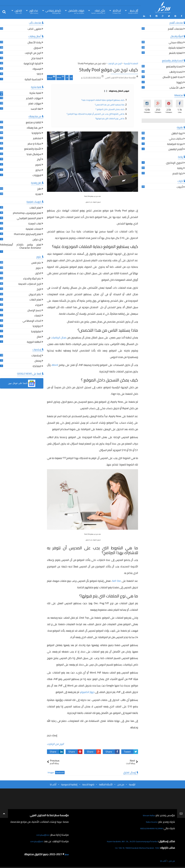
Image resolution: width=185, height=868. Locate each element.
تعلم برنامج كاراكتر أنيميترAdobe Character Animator (21, 246)
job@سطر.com (35, 840)
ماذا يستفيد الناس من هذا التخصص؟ (110, 103)
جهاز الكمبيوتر (87, 691)
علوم (39, 267)
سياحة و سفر (34, 143)
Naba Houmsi (150, 821)
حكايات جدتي (176, 138)
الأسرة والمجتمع (33, 148)
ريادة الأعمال (34, 42)
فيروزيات (37, 175)
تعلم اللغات (35, 207)
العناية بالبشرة (176, 47)
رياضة (180, 167)
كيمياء (38, 315)
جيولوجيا (37, 325)
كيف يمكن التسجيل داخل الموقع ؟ (110, 108)
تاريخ (39, 288)
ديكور (38, 169)
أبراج (39, 159)
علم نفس (36, 262)
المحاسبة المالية (33, 79)
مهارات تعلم (35, 103)
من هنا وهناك (34, 127)
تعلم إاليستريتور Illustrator (28, 233)
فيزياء (38, 304)
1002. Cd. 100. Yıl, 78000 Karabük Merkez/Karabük (132, 847)
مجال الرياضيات (59, 337)
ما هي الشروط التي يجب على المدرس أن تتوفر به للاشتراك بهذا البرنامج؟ (95, 113)
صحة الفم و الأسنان (173, 76)
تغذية (38, 193)
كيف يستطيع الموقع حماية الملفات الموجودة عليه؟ (103, 99)
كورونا (180, 82)
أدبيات (180, 186)
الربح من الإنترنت (55, 743)
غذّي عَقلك (98, 11)
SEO (39, 73)
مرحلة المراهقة (175, 143)
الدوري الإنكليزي (174, 162)
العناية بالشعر (176, 52)
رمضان (38, 360)
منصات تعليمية (33, 228)
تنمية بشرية (35, 92)
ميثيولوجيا (36, 331)
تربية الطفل (177, 133)
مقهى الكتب (34, 28)
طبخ (39, 188)
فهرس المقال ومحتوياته (117, 90)
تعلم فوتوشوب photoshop (27, 212)
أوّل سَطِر (133, 11)
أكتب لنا (53, 783)
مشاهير (37, 138)
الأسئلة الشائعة (106, 783)
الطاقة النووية (34, 341)
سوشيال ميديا (34, 153)
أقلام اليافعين (176, 149)
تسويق (37, 47)
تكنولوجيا (36, 132)
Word (55, 364)
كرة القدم (178, 173)
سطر (66, 853)
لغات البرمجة (35, 223)
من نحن (121, 783)
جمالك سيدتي (176, 42)
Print (60, 76)
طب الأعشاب (176, 87)
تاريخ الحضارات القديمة (30, 283)
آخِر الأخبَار (117, 11)
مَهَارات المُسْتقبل (76, 11)
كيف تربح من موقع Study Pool (109, 69)
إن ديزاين (37, 239)
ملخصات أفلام (175, 28)
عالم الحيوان (35, 294)
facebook (60, 772)
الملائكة (37, 365)
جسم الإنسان (34, 310)
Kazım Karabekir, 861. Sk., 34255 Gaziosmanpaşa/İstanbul (126, 840)
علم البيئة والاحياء (32, 278)
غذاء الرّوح (34, 11)
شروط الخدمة (88, 783)
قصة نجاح (36, 58)
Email (51, 76)
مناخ (39, 336)
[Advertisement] (92, 40)
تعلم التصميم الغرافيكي (29, 218)
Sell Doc (116, 580)
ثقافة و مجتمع (34, 122)
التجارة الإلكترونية (32, 63)
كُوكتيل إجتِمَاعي (53, 11)
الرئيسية (132, 783)
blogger (51, 772)
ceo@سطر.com (42, 834)
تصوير (38, 164)
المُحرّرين (18, 11)
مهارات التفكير (34, 98)
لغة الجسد (36, 108)
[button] (22, 382)
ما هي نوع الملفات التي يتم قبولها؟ (110, 117)
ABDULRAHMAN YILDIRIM (148, 827)
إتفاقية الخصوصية (69, 783)
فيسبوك (37, 68)
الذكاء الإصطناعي (32, 320)
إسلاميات (36, 355)
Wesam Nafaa (147, 814)
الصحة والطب (176, 71)
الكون (38, 273)
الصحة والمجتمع (175, 66)
